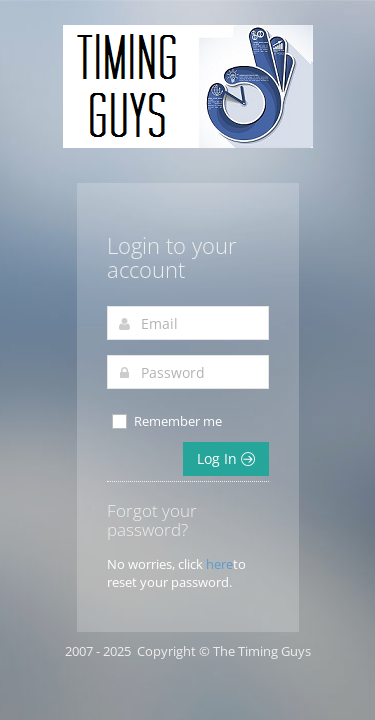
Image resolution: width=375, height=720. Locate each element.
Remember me (166, 421)
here (219, 564)
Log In (226, 458)
